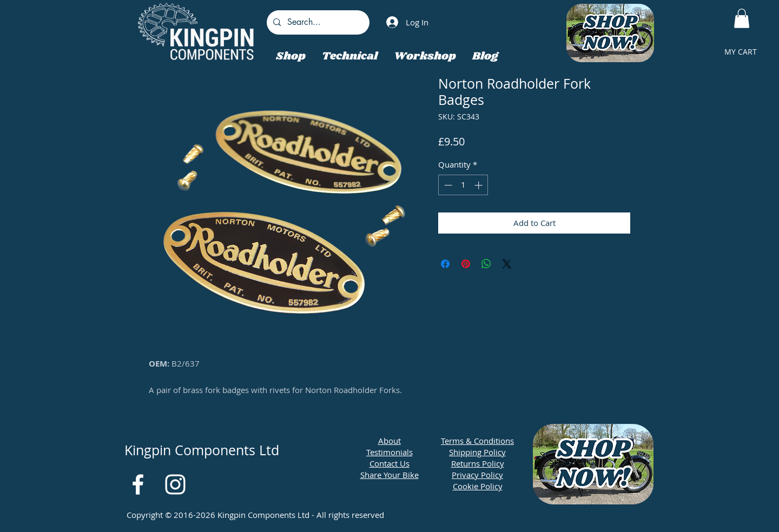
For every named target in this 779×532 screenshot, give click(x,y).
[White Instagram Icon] (175, 484)
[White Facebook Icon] (138, 484)
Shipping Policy (477, 452)
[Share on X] (507, 264)
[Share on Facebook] (445, 264)
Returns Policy (478, 463)
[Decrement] (447, 185)
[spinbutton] (463, 185)
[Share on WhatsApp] (486, 264)
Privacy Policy (477, 475)
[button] (742, 18)
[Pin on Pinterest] (466, 264)
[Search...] (317, 22)
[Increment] (480, 185)
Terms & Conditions (477, 441)
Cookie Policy (478, 486)
